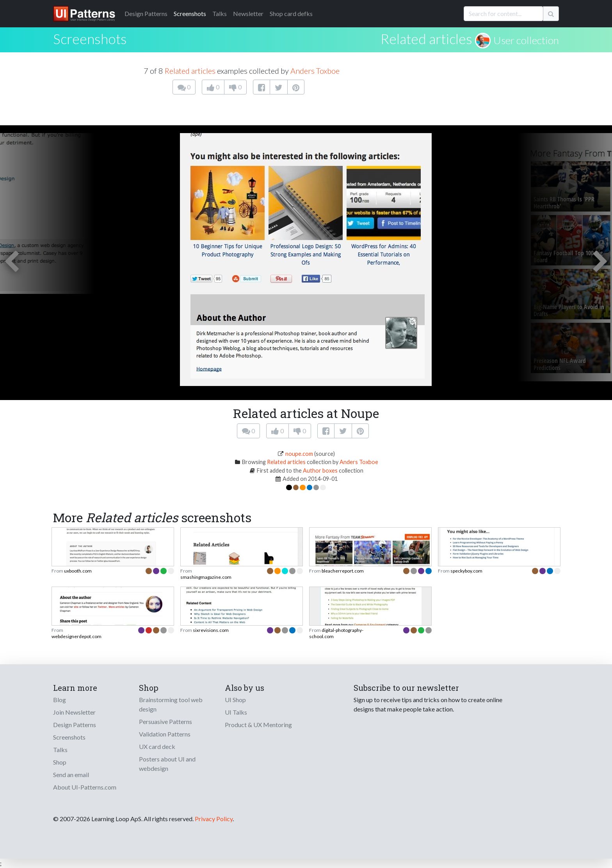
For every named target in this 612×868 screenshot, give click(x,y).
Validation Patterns (165, 734)
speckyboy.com (466, 571)
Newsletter (248, 13)
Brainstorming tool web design (171, 704)
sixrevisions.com (211, 630)
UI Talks (236, 712)
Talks (220, 13)
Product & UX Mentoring (258, 725)
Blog (60, 700)
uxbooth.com (78, 571)
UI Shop (235, 700)
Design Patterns (75, 725)
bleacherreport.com (343, 571)
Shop (60, 762)
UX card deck (157, 746)
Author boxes (320, 470)
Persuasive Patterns (165, 721)
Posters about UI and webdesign (167, 764)
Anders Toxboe (315, 71)
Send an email (71, 775)
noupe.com (299, 454)
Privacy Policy (214, 819)
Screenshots (190, 13)
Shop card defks (291, 13)
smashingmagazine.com (206, 577)
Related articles (426, 39)
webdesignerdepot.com (76, 636)
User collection (526, 40)
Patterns (146, 13)
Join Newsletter (74, 712)
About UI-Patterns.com (85, 787)
